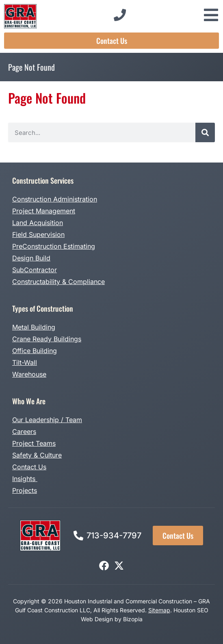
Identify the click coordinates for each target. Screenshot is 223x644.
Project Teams (34, 443)
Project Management (44, 211)
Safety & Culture (37, 455)
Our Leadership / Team (47, 420)
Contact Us (29, 467)
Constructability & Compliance (58, 282)
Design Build (31, 258)
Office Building (35, 351)
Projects (25, 490)
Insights (25, 479)
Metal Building (34, 327)
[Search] (205, 132)
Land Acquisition (38, 223)
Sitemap (159, 610)
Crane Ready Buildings (47, 339)
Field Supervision (38, 234)
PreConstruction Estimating (54, 246)
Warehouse (29, 374)
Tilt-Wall (25, 362)
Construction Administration (55, 199)
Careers (24, 432)
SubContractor (35, 270)
